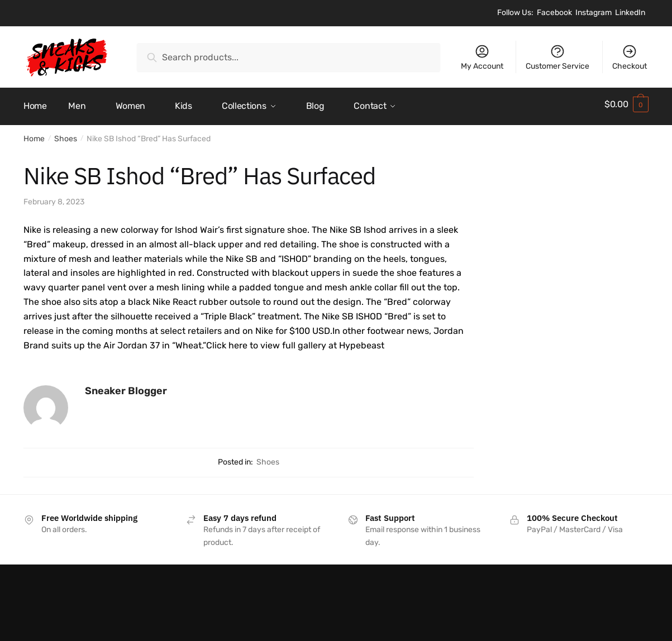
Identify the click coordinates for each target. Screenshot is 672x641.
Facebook (554, 13)
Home (34, 135)
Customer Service (557, 57)
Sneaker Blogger (126, 387)
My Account (482, 57)
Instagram (594, 13)
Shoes (66, 135)
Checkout (630, 57)
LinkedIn (630, 13)
